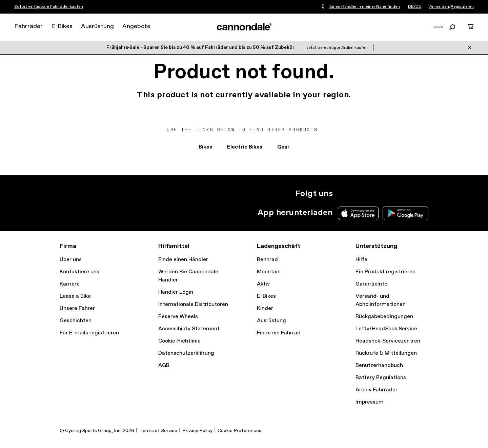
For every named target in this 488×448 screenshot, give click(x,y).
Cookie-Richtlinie (179, 341)
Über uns (71, 260)
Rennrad (267, 260)
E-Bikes (62, 26)
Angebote (136, 26)
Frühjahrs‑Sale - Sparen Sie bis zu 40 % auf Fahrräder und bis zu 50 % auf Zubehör (201, 47)
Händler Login (176, 292)
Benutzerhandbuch (379, 365)
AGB (164, 365)
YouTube (387, 194)
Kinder (265, 308)
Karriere (70, 284)
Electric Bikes (245, 147)
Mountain (269, 272)
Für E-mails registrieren (89, 333)
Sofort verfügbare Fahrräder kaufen (49, 7)
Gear (283, 147)
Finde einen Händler (183, 260)
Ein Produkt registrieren (385, 272)
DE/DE (415, 7)
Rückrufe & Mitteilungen (386, 353)
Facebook (372, 194)
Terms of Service (158, 431)
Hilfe (361, 260)
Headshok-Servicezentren (388, 341)
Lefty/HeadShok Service (386, 329)
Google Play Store (405, 213)
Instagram (342, 194)
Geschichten (76, 321)
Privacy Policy (197, 431)
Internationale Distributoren (193, 304)
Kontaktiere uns (79, 272)
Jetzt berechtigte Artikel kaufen (337, 48)
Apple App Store (358, 213)
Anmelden (439, 7)
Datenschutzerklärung (186, 353)
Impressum (370, 402)
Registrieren (462, 7)
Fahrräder (28, 26)
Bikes (205, 147)
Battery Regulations (381, 378)
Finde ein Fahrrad (279, 333)
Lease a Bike (75, 296)
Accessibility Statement (189, 329)
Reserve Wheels (178, 317)
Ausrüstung (97, 26)
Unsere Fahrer (77, 308)
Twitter (357, 194)
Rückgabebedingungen (384, 317)
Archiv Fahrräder (377, 390)
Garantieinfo (371, 284)
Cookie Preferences (239, 431)
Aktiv (263, 284)
